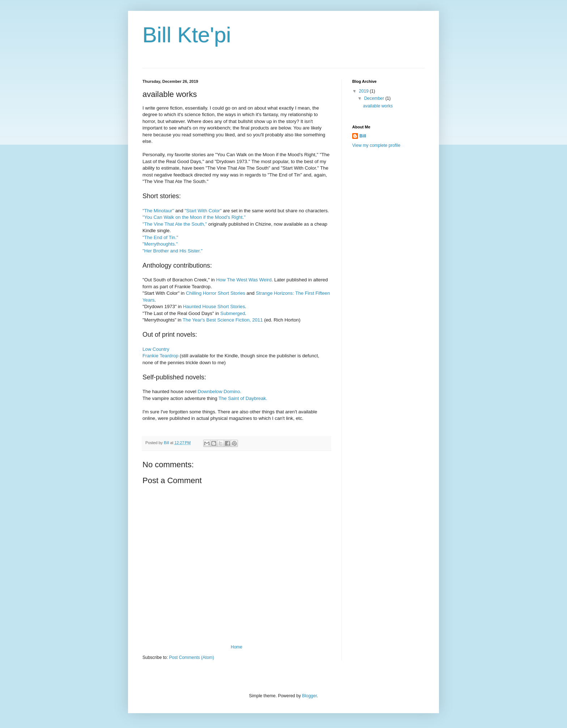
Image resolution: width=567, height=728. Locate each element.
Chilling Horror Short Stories (216, 293)
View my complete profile (376, 145)
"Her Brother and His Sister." (172, 251)
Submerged (233, 313)
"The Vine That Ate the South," (175, 224)
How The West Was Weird (244, 280)
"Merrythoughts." (160, 244)
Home (236, 647)
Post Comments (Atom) (191, 657)
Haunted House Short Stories (214, 306)
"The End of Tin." (160, 237)
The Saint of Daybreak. (243, 398)
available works (378, 106)
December (375, 98)
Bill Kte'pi (187, 35)
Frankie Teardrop (160, 356)
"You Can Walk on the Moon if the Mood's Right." (194, 217)
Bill (363, 136)
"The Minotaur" (158, 211)
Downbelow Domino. (220, 391)
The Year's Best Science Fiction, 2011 (223, 320)
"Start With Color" (203, 211)
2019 (364, 91)
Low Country (156, 349)
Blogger (309, 696)
